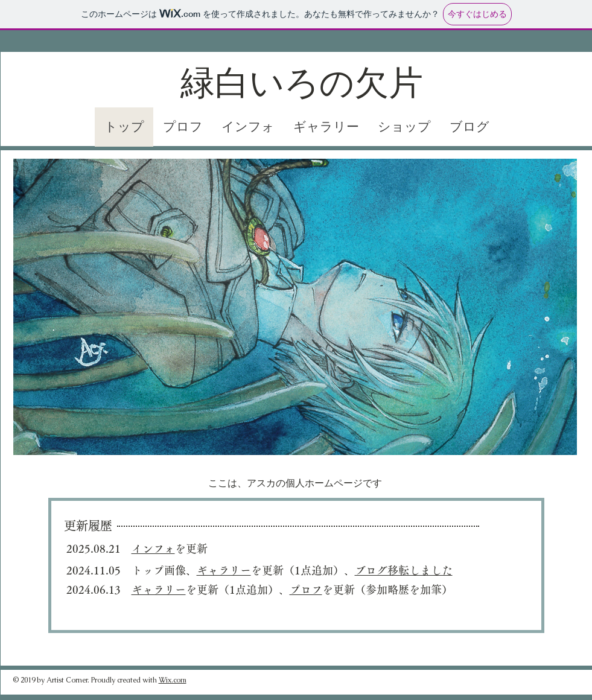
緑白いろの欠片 (302, 83)
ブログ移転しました (404, 570)
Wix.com (173, 680)
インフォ (153, 549)
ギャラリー (159, 590)
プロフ (306, 590)
